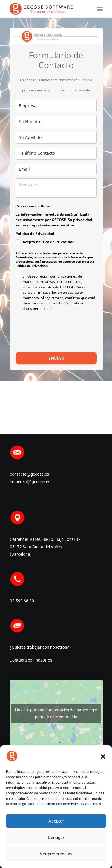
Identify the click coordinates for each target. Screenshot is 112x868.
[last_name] (56, 137)
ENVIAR (56, 358)
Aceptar (56, 821)
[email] (56, 169)
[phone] (56, 153)
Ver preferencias (56, 854)
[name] (56, 121)
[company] (56, 106)
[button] (103, 757)
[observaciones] (56, 188)
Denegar (56, 838)
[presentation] (51, 332)
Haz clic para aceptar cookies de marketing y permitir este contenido (56, 713)
